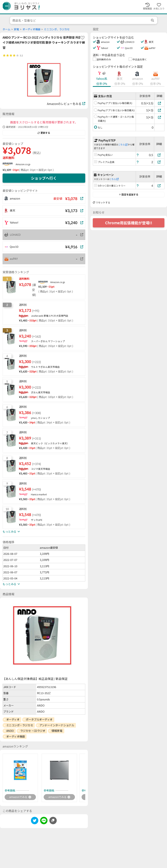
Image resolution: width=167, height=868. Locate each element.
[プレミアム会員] (159, 162)
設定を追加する (129, 195)
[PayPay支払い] (159, 155)
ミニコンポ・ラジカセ (20, 725)
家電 (16, 29)
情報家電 (57, 731)
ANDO (10, 731)
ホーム (6, 29)
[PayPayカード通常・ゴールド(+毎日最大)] (159, 117)
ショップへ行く (44, 178)
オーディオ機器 (31, 29)
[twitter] (35, 822)
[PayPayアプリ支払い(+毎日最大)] (159, 103)
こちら (123, 145)
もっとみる (11, 532)
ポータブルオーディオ (39, 719)
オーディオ (13, 719)
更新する (44, 133)
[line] (44, 822)
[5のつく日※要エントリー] (159, 186)
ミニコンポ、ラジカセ (57, 29)
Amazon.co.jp (23, 164)
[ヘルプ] (138, 155)
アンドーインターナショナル (57, 725)
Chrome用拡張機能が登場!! (129, 223)
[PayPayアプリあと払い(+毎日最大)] (159, 110)
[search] (153, 20)
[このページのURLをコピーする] (53, 821)
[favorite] (82, 38)
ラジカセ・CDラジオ (33, 731)
